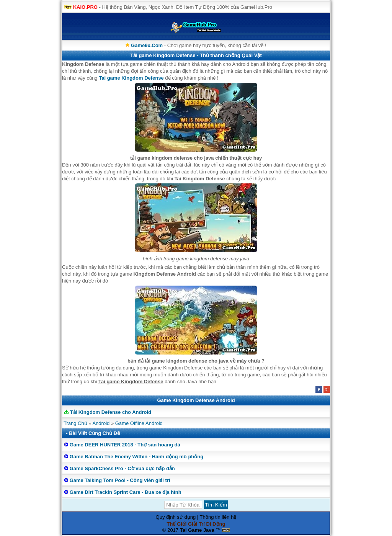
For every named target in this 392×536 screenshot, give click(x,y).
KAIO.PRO (85, 7)
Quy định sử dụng (176, 517)
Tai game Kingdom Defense (131, 78)
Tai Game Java (197, 530)
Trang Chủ (75, 423)
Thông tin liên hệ (218, 517)
